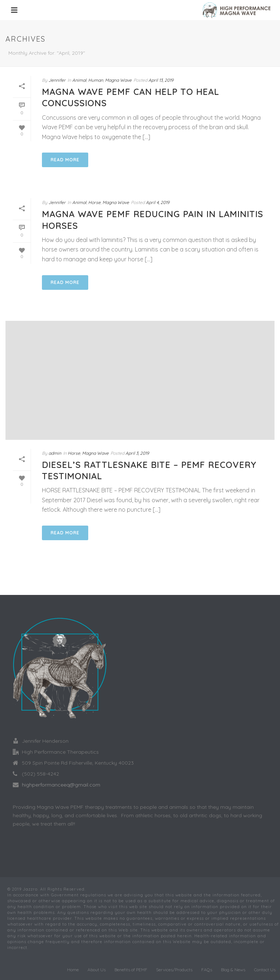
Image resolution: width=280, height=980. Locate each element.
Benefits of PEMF (131, 970)
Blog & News (233, 970)
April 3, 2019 (137, 453)
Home (73, 970)
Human (96, 80)
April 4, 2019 (158, 202)
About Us (97, 970)
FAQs (207, 970)
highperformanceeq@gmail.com (61, 785)
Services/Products (174, 970)
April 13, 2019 (161, 80)
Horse (94, 202)
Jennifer (57, 80)
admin (55, 453)
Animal (79, 80)
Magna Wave (118, 80)
